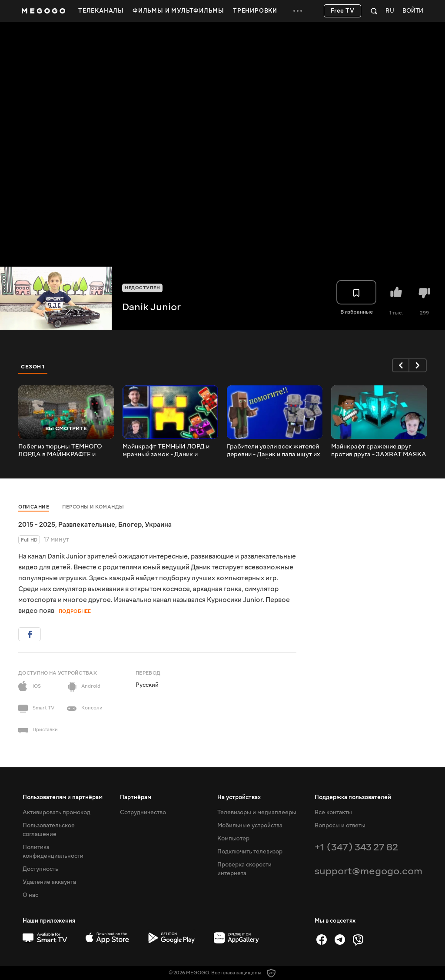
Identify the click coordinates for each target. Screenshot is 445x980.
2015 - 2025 (37, 525)
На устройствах (239, 797)
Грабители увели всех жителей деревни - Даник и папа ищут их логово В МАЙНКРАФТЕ (274, 451)
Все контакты (333, 813)
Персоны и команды (93, 507)
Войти (413, 11)
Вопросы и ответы (340, 826)
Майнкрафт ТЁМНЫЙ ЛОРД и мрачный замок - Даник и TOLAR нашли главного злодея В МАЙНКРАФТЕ (168, 451)
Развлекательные (87, 525)
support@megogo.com (369, 871)
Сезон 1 (33, 367)
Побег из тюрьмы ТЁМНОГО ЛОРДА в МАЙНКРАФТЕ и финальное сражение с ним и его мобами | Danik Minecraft (61, 451)
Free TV (343, 11)
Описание (34, 507)
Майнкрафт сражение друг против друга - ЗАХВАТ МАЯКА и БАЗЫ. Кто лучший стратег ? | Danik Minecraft (379, 451)
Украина (158, 525)
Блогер (130, 525)
